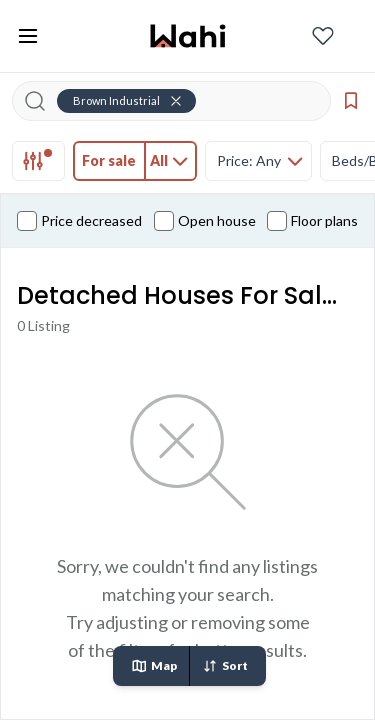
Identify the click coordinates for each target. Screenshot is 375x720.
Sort (225, 666)
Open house (205, 221)
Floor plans (312, 221)
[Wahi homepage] (188, 36)
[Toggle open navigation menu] (28, 36)
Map (154, 666)
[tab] (38, 161)
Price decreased (79, 221)
